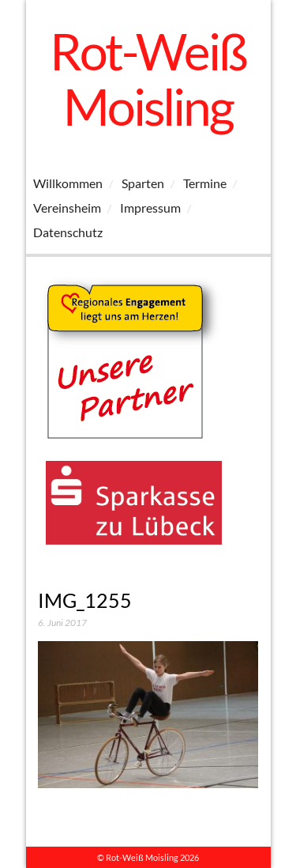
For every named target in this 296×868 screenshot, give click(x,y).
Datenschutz (68, 232)
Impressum (150, 208)
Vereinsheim (67, 208)
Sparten (143, 183)
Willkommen (68, 183)
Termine (205, 183)
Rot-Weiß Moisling (148, 79)
